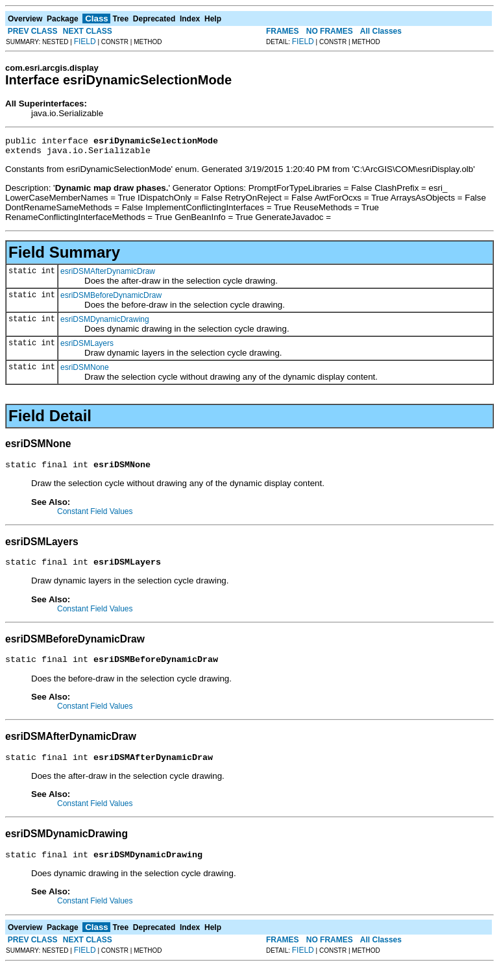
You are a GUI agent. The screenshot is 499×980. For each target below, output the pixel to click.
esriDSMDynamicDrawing (105, 323)
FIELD (85, 42)
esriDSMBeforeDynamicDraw (111, 299)
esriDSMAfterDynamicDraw (108, 275)
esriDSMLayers (87, 347)
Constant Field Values (95, 517)
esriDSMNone (85, 371)
